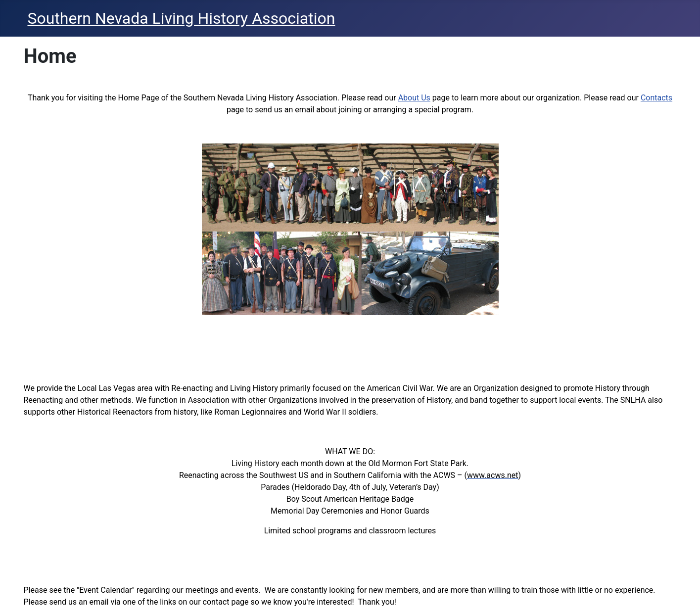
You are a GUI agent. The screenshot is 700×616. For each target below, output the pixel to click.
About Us (414, 98)
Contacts (656, 98)
